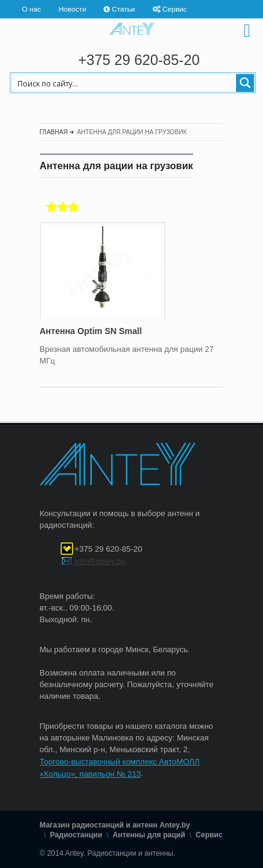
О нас (32, 9)
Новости (72, 9)
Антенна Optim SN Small (91, 331)
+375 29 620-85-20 (139, 60)
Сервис (175, 9)
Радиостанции (76, 835)
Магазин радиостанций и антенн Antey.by (115, 826)
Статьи (123, 9)
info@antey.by (100, 561)
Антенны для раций (149, 835)
